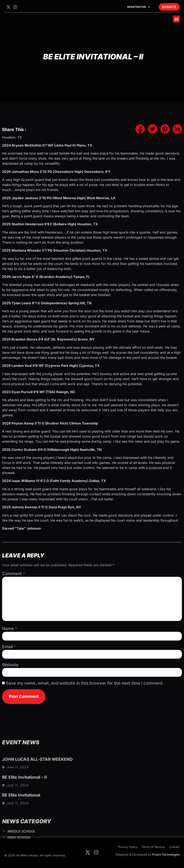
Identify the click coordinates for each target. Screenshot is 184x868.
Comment (14, 574)
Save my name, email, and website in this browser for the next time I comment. (85, 683)
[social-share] (140, 129)
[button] (176, 19)
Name (10, 629)
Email (9, 647)
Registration (139, 7)
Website (10, 665)
